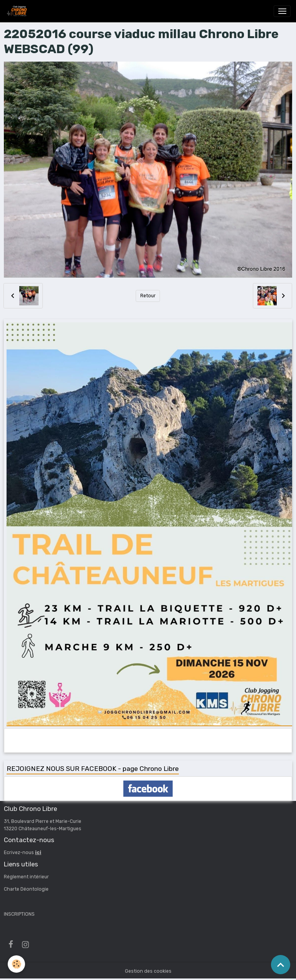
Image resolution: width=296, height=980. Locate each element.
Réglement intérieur (26, 877)
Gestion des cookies (148, 971)
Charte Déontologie (26, 889)
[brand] (18, 11)
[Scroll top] (281, 965)
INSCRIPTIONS (19, 914)
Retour (148, 296)
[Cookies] (16, 964)
